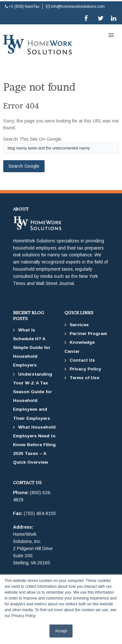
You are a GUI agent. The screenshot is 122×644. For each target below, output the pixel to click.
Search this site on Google (32, 139)
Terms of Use (84, 378)
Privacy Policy (85, 369)
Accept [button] (61, 631)
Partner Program (88, 334)
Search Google (24, 166)
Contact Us (82, 360)
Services (79, 325)
